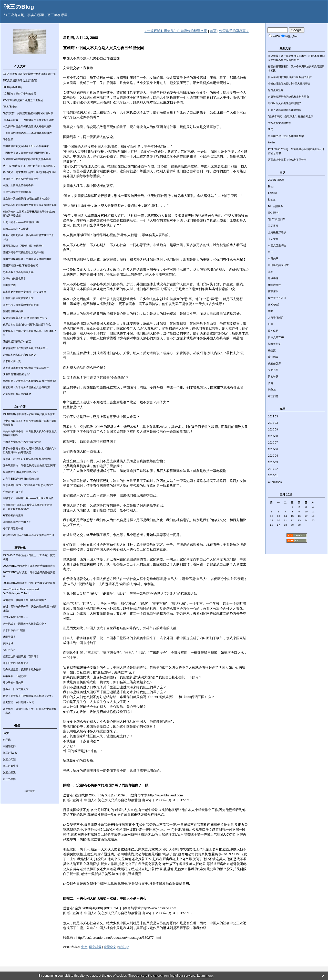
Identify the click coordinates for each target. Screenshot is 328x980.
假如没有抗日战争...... (15, 617)
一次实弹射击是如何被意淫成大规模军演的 (27, 126)
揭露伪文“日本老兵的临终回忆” (20, 472)
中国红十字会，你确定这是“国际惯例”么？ (27, 153)
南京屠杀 (273, 291)
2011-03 (273, 423)
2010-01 (273, 475)
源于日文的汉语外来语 (16, 663)
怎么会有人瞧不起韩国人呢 (18, 272)
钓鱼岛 (272, 390)
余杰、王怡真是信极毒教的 (18, 185)
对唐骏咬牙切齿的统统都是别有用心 (289, 97)
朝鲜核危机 (274, 344)
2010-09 (273, 430)
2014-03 (273, 417)
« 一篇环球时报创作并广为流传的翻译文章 (176, 31)
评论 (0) (124, 947)
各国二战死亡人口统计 (16, 229)
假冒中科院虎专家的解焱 (17, 192)
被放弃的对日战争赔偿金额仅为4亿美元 (25, 348)
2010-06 (273, 449)
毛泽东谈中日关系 (13, 492)
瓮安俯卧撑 (274, 363)
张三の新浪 (9, 772)
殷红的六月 (9, 650)
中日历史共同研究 (278, 265)
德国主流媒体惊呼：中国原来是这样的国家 (27, 259)
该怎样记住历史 (12, 361)
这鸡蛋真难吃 (276, 90)
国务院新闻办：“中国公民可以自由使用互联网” (29, 465)
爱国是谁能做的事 (13, 311)
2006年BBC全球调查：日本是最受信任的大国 (29, 566)
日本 (271, 324)
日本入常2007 (276, 337)
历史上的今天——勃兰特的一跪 (21, 222)
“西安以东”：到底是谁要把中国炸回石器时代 (28, 113)
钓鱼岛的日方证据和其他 (17, 394)
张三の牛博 (9, 779)
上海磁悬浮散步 (277, 232)
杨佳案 (272, 350)
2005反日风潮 (276, 180)
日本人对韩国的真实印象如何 (285, 110)
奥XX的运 (274, 305)
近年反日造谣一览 (13, 528)
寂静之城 (8, 643)
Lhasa (272, 200)
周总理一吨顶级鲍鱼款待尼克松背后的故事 (27, 459)
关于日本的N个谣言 (14, 630)
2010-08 (273, 436)
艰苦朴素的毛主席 (13, 515)
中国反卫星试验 (277, 245)
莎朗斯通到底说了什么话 (17, 341)
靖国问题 (273, 396)
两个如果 (8, 139)
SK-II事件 (274, 213)
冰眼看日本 (9, 637)
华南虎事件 (274, 285)
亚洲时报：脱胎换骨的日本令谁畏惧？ (25, 600)
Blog (271, 187)
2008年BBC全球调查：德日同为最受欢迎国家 (29, 583)
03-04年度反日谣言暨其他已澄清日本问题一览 (29, 74)
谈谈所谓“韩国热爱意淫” (17, 374)
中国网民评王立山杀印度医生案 (286, 136)
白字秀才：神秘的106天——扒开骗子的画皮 (28, 498)
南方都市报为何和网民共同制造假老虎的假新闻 (30, 205)
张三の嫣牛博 (11, 766)
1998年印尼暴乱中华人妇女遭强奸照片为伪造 (29, 414)
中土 (271, 252)
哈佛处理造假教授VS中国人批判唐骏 (289, 84)
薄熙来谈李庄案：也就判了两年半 (287, 160)
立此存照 (273, 370)
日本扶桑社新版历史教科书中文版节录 (25, 292)
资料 (271, 383)
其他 (271, 272)
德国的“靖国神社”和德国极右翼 (20, 265)
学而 (271, 311)
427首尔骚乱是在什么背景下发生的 (23, 100)
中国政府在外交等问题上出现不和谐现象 (26, 146)
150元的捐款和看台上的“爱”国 (20, 81)
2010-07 (273, 443)
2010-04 (273, 456)
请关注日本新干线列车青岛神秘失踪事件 (26, 368)
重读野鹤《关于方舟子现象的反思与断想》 (27, 387)
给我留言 (30, 791)
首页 (213, 31)
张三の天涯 (9, 759)
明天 (271, 129)
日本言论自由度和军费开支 (18, 298)
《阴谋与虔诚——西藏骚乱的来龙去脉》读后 (29, 120)
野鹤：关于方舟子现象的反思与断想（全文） (28, 696)
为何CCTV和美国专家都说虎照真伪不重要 (27, 159)
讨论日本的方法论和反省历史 (19, 355)
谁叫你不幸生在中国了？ (17, 522)
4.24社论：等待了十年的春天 (19, 94)
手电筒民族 (9, 285)
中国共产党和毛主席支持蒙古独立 (22, 442)
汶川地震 (273, 357)
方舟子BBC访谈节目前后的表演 (21, 479)
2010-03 (273, 462)
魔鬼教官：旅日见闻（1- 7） (19, 702)
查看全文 (110, 947)
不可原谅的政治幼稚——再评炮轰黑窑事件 (27, 133)
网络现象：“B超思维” (15, 676)
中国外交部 (9, 746)
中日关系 (273, 259)
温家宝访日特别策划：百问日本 (21, 656)
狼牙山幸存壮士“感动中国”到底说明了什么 (27, 325)
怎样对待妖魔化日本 (14, 278)
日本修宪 (273, 331)
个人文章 (273, 239)
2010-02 (273, 469)
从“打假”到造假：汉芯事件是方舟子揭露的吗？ (29, 166)
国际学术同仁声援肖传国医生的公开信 (290, 77)
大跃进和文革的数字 (280, 123)
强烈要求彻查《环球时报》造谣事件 (23, 246)
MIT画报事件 (275, 206)
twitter (272, 143)
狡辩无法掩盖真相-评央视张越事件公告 (25, 318)
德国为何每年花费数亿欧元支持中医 (23, 252)
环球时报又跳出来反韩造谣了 (285, 103)
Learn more (205, 976)
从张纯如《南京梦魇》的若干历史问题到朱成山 (30, 172)
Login (6, 733)
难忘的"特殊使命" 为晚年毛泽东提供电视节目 (28, 535)
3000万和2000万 (13, 87)
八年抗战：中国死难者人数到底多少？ (25, 624)
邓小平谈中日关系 (13, 683)
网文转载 (273, 377)
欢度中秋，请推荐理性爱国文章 (21, 305)
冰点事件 (273, 278)
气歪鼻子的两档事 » (234, 31)
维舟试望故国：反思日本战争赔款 (22, 670)
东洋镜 (7, 740)
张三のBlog (19, 7)
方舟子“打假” (275, 318)
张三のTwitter (11, 753)
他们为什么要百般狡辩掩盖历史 (21, 179)
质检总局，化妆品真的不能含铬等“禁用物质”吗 (29, 381)
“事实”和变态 (10, 107)
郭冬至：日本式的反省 (16, 689)
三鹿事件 (273, 226)
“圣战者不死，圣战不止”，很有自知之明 (291, 116)
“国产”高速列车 (277, 219)
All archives (275, 482)
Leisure (272, 193)
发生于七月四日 (277, 298)
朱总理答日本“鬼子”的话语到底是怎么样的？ (28, 485)
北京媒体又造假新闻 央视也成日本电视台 (26, 199)
